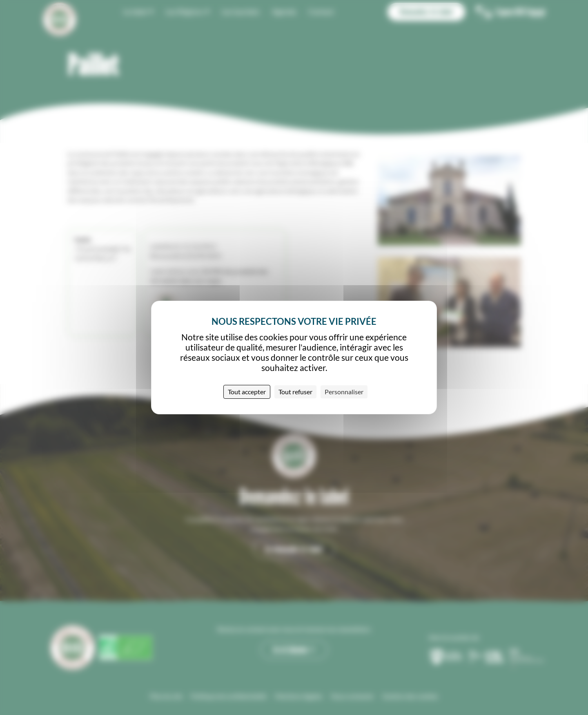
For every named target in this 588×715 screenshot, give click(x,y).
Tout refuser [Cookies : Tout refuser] (295, 392)
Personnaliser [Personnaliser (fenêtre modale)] (344, 392)
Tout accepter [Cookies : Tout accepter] (247, 392)
